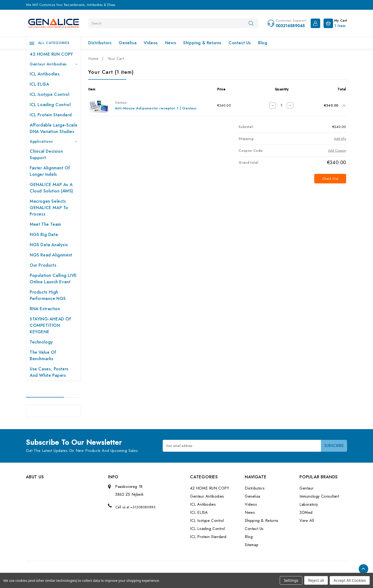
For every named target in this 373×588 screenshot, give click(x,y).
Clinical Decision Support (46, 154)
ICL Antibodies (45, 74)
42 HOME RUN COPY (51, 54)
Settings (291, 580)
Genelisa (128, 43)
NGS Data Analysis (49, 245)
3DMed (306, 512)
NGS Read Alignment (51, 255)
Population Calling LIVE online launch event (53, 279)
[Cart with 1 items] (334, 23)
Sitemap (252, 545)
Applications (54, 141)
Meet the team (45, 224)
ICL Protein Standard (51, 115)
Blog (263, 43)
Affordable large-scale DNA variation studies (54, 128)
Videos (151, 43)
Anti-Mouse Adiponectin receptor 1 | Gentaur (156, 108)
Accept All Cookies (350, 580)
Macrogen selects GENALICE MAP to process (49, 208)
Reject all (316, 580)
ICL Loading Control (50, 105)
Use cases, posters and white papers (49, 372)
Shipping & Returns (202, 43)
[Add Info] (340, 139)
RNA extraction (45, 309)
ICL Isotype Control (49, 94)
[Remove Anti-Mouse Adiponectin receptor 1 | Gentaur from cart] (344, 106)
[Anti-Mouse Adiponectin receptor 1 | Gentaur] (281, 105)
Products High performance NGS (48, 295)
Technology (41, 342)
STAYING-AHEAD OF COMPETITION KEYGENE (51, 325)
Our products (43, 265)
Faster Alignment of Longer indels (50, 171)
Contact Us (240, 43)
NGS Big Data (44, 235)
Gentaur (307, 488)
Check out (330, 179)
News (171, 43)
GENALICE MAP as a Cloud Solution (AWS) (51, 188)
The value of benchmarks (43, 355)
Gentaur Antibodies (54, 64)
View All (307, 521)
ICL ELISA (39, 84)
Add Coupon (337, 151)
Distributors (100, 43)
